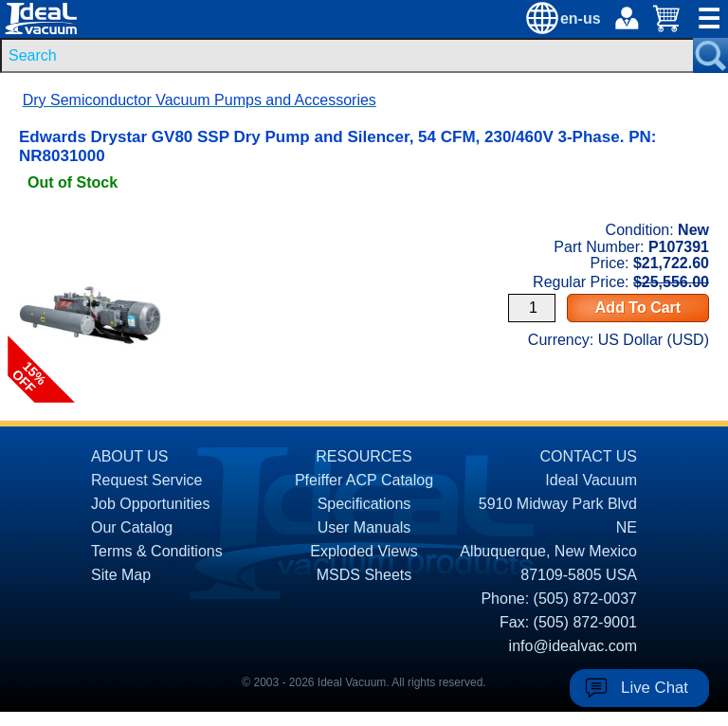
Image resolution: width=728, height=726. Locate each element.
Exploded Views (364, 551)
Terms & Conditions (157, 551)
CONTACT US (588, 456)
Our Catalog (132, 527)
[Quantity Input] (532, 308)
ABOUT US (130, 456)
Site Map (121, 575)
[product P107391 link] (90, 226)
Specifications (364, 504)
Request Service (146, 480)
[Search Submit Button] (710, 55)
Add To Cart (638, 308)
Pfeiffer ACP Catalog (364, 480)
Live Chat (655, 688)
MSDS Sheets (364, 575)
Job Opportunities (150, 504)
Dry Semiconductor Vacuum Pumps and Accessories (200, 100)
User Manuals (364, 527)
